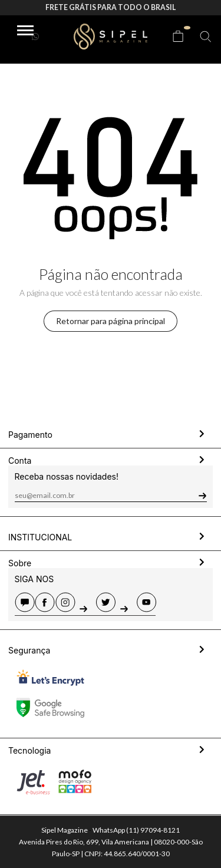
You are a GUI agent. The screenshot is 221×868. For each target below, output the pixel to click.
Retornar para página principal (111, 321)
